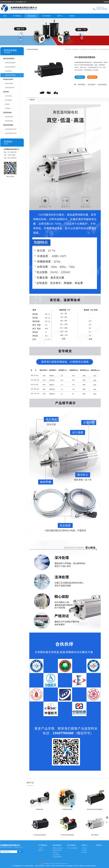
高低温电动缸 (12, 113)
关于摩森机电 (17, 16)
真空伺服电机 (13, 100)
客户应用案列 (46, 16)
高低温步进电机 (12, 79)
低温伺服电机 (92, 84)
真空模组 (13, 104)
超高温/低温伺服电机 (13, 75)
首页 (5, 16)
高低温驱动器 (13, 71)
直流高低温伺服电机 (13, 67)
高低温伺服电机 (102, 84)
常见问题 (84, 852)
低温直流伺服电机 (29, 866)
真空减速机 (13, 108)
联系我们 (72, 16)
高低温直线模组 (12, 125)
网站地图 (106, 2)
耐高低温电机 (32, 16)
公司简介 (41, 848)
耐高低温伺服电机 (12, 59)
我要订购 (92, 77)
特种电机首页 (76, 49)
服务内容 (41, 850)
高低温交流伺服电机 (40, 866)
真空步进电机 (13, 96)
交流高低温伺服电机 (13, 63)
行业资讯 (84, 850)
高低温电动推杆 (13, 121)
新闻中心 (60, 16)
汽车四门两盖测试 (72, 848)
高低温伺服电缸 (13, 117)
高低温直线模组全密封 (13, 129)
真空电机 (12, 92)
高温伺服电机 (81, 84)
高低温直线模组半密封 (13, 133)
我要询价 (80, 77)
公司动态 (84, 848)
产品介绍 (32, 100)
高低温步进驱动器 (13, 88)
